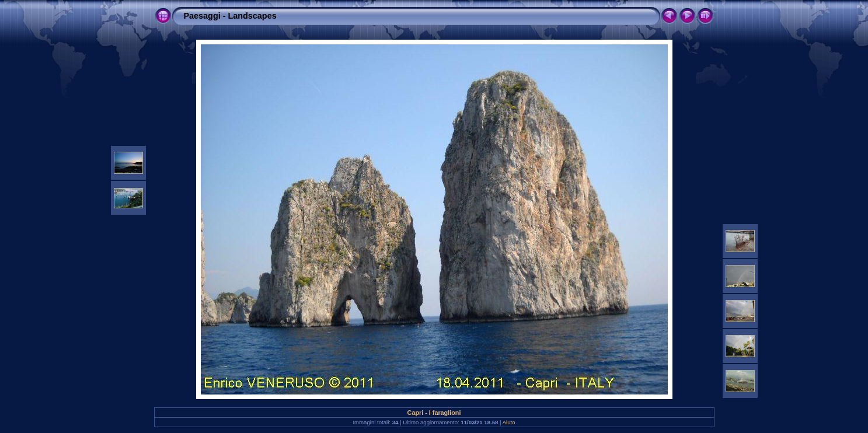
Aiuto (509, 422)
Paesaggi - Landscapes (230, 16)
